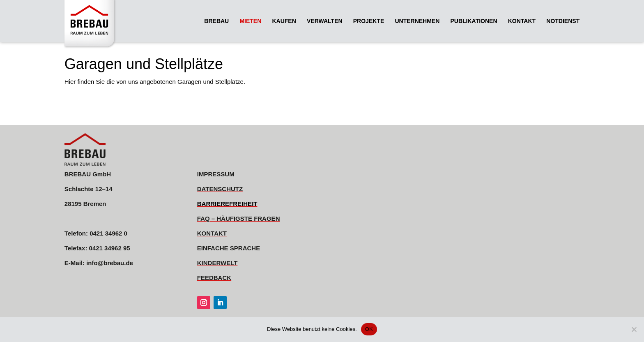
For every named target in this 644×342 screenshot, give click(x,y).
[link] (92, 24)
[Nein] (634, 329)
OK (369, 329)
